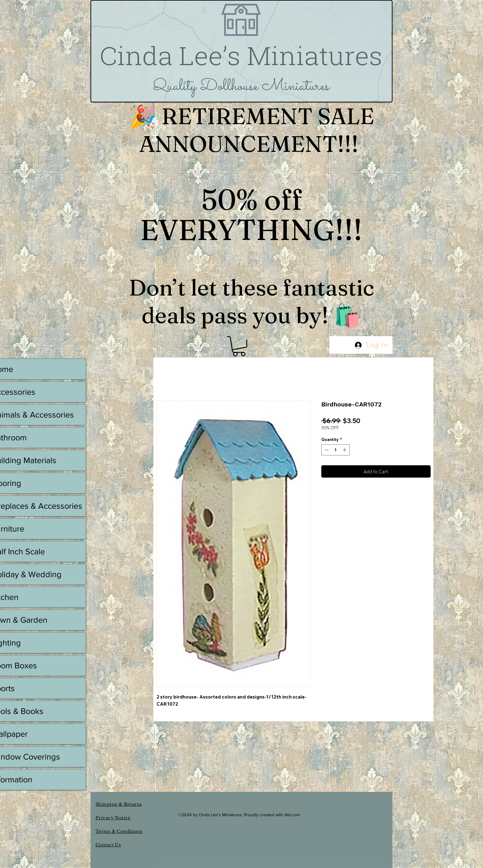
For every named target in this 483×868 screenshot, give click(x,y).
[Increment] (345, 450)
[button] (239, 346)
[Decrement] (326, 450)
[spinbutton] (335, 450)
